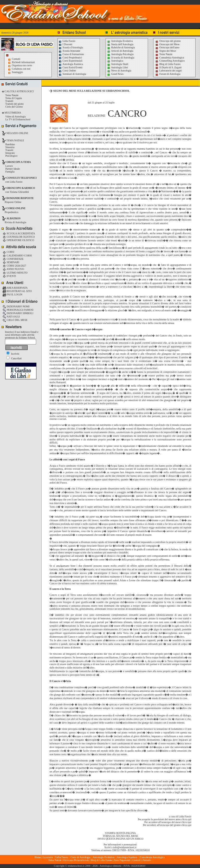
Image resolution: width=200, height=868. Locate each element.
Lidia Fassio (67, 41)
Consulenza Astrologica (170, 58)
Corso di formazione (71, 54)
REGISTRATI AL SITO (17, 291)
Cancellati (14, 358)
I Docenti (65, 44)
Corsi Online (67, 71)
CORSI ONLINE (16, 208)
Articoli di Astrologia (120, 51)
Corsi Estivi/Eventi (70, 67)
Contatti (16, 59)
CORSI (8, 252)
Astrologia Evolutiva (120, 41)
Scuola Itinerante (69, 51)
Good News (115, 74)
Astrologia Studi (118, 64)
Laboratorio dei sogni (169, 71)
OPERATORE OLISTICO (18, 240)
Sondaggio (18, 72)
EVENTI (9, 276)
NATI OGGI (11, 317)
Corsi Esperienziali (70, 61)
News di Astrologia (119, 71)
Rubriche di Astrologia (121, 47)
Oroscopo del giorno (168, 41)
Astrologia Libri (118, 67)
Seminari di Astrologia (72, 74)
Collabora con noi (21, 69)
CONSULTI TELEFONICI (22, 178)
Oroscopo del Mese (167, 44)
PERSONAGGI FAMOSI (18, 310)
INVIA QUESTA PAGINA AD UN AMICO (120, 839)
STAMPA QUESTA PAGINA (120, 833)
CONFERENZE (13, 259)
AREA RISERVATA (15, 288)
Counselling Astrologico (170, 61)
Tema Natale (164, 54)
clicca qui (186, 819)
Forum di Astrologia (168, 74)
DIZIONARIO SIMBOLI (18, 313)
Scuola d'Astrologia (71, 47)
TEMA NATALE (15, 140)
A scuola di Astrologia (121, 58)
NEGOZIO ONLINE (17, 133)
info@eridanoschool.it (125, 847)
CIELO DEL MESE (15, 320)
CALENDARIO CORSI (17, 256)
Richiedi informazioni (23, 62)
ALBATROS (14, 218)
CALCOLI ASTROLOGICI (19, 91)
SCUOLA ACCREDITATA (19, 233)
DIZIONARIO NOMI (16, 306)
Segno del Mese (166, 51)
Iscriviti (13, 354)
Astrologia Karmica (71, 64)
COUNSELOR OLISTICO (19, 237)
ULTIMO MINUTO (15, 273)
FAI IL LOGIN (12, 294)
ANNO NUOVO (13, 269)
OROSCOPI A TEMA (19, 162)
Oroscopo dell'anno (170, 47)
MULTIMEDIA (12, 113)
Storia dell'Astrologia (120, 44)
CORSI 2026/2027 (14, 266)
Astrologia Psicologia (120, 54)
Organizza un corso (22, 65)
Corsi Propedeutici (70, 58)
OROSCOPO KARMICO (21, 188)
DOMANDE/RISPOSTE (20, 198)
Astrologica (115, 61)
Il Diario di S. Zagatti (168, 67)
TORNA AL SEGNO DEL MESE (120, 836)
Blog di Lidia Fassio (168, 64)
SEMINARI (11, 262)
